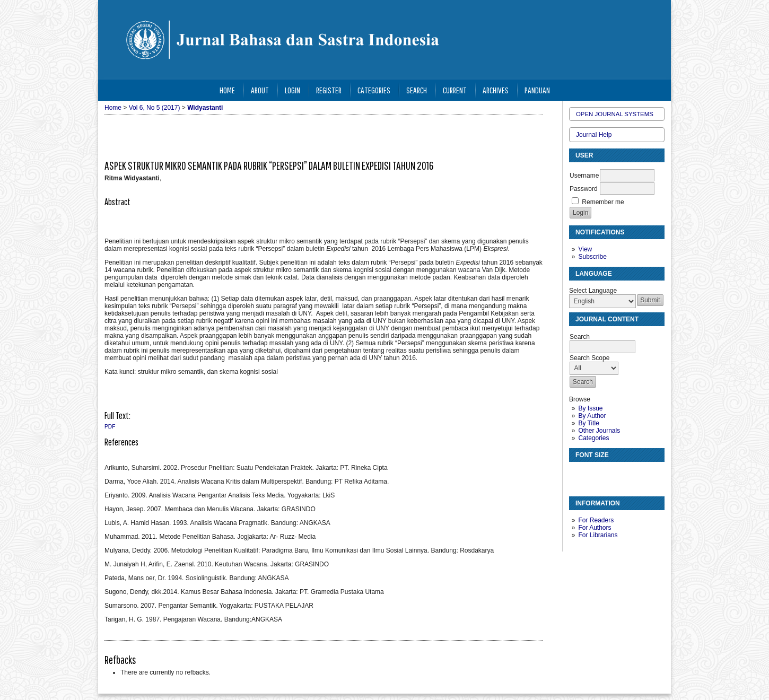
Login (292, 90)
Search (417, 90)
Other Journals (599, 431)
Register (329, 90)
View (585, 249)
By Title (588, 423)
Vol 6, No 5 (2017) (155, 108)
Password (584, 189)
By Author (592, 416)
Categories (593, 438)
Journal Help (594, 135)
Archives (496, 90)
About (260, 90)
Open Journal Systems (615, 114)
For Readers (596, 520)
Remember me (603, 202)
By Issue (590, 408)
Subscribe (592, 257)
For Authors (595, 528)
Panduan (537, 90)
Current (455, 90)
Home (227, 90)
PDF (110, 427)
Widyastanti (205, 108)
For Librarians (598, 535)
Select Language (593, 291)
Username (584, 176)
